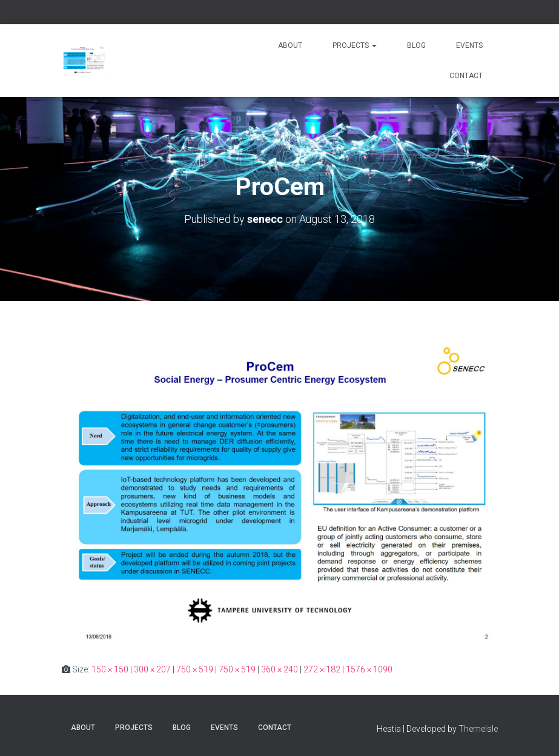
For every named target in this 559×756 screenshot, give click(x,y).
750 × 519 (195, 669)
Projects (355, 45)
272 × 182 (322, 669)
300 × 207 (152, 669)
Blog (416, 45)
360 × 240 (279, 669)
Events (469, 45)
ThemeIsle (478, 729)
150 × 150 (110, 669)
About (290, 45)
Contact (466, 76)
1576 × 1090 (369, 669)
